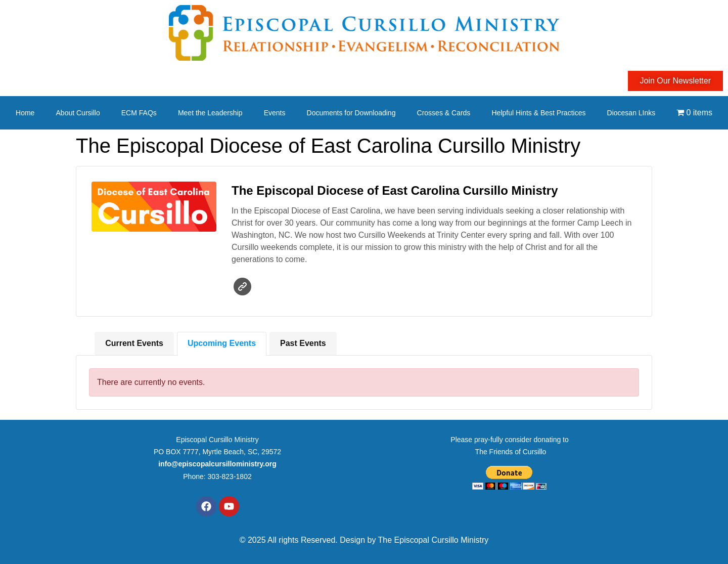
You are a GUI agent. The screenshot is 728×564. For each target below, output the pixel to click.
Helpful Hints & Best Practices (538, 113)
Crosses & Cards (444, 113)
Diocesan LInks (631, 113)
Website (242, 287)
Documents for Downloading (351, 113)
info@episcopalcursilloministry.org (217, 464)
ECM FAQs (139, 113)
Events (275, 113)
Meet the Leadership (210, 113)
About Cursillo (78, 113)
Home (25, 113)
